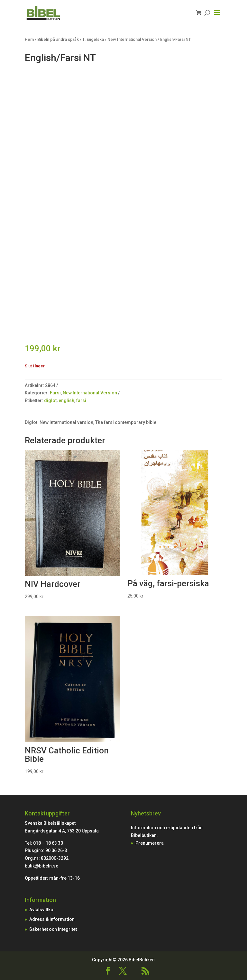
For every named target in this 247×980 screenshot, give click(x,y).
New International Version (132, 39)
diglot (50, 400)
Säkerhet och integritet (53, 929)
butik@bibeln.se (41, 866)
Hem (29, 39)
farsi (81, 400)
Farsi (55, 393)
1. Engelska (93, 39)
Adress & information (52, 919)
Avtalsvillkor (42, 910)
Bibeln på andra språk (58, 39)
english (66, 400)
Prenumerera (150, 843)
